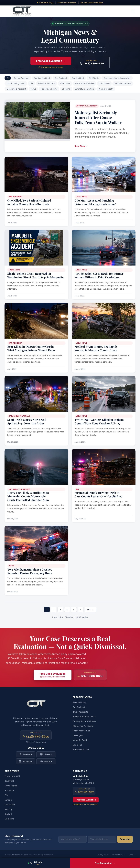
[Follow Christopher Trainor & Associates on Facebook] (26, 754)
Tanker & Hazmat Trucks (84, 717)
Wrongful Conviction (84, 89)
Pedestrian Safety (49, 89)
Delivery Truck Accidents (84, 721)
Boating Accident (42, 78)
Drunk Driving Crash (16, 83)
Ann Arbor (9, 790)
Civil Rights (94, 78)
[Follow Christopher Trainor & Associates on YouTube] (46, 761)
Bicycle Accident (21, 78)
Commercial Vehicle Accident (117, 78)
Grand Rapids (11, 786)
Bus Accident (61, 78)
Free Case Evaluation (86, 800)
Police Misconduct (81, 731)
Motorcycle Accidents (83, 726)
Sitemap (132, 855)
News (33, 89)
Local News (104, 83)
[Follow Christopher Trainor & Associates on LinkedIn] (46, 754)
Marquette (9, 819)
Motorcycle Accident (16, 89)
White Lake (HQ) (12, 776)
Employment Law (81, 750)
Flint (6, 795)
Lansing (8, 800)
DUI (32, 83)
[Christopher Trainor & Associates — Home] (21, 11)
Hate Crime (65, 83)
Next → (90, 609)
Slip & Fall (77, 745)
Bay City (8, 809)
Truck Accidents (80, 712)
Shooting (66, 89)
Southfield (9, 781)
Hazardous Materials (85, 83)
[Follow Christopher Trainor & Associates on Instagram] (26, 761)
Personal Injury (80, 702)
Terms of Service (119, 855)
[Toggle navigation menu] (133, 11)
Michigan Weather (123, 83)
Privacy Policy (103, 855)
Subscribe (125, 839)
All (8, 78)
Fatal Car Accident (47, 83)
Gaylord (8, 814)
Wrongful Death (106, 89)
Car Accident (78, 78)
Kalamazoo (10, 805)
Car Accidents (79, 707)
